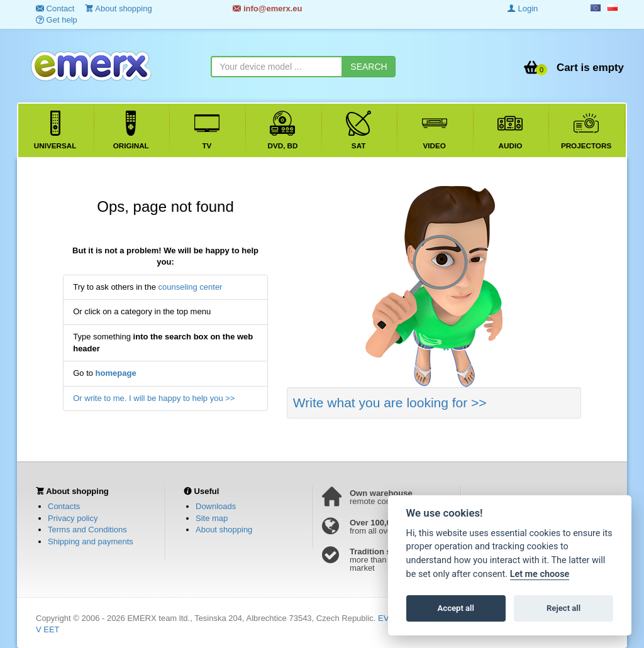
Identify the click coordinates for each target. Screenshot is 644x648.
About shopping (224, 530)
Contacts (64, 506)
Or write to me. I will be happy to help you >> (154, 398)
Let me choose (540, 574)
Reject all (563, 608)
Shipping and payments (91, 541)
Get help (57, 20)
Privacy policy (73, 518)
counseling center (191, 287)
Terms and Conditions (87, 530)
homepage (116, 373)
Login (523, 8)
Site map (212, 518)
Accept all (456, 608)
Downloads (216, 506)
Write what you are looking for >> (390, 403)
